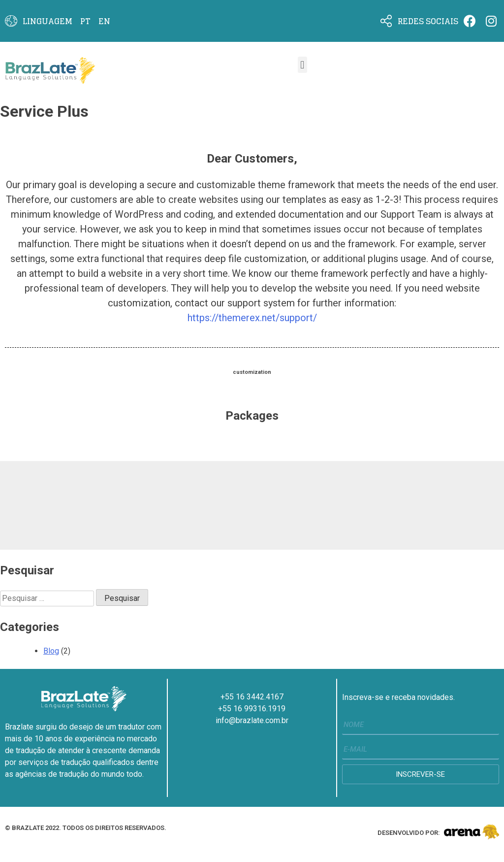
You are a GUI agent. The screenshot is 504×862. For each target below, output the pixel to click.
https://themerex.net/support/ (252, 318)
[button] (302, 65)
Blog (51, 651)
